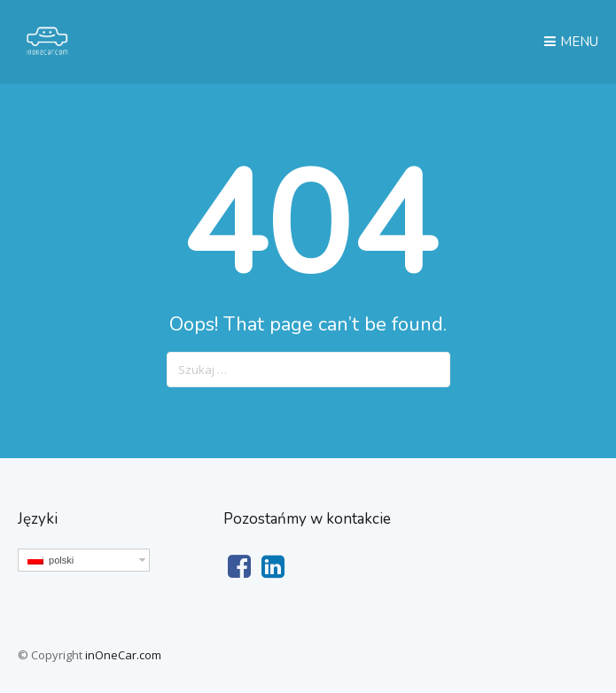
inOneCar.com (123, 655)
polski (51, 560)
